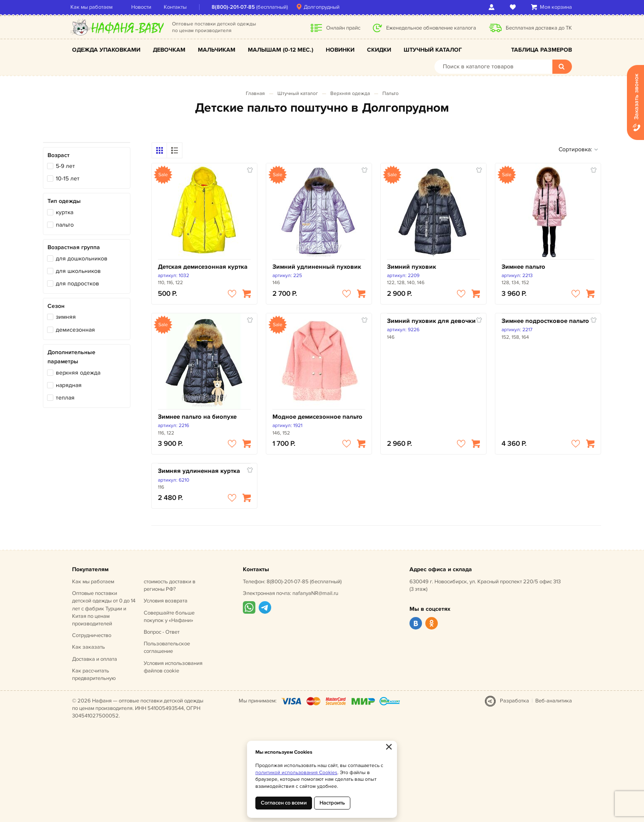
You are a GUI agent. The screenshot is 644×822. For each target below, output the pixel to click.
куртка (65, 212)
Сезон (56, 306)
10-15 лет (68, 179)
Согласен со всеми (284, 803)
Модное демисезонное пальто (317, 417)
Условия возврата (166, 601)
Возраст (59, 155)
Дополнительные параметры (71, 357)
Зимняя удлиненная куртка (199, 471)
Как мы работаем (93, 7)
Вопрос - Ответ (162, 632)
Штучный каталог (433, 50)
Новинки (340, 50)
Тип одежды (64, 201)
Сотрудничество (92, 635)
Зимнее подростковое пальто (545, 321)
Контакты (177, 7)
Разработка (514, 701)
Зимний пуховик (412, 267)
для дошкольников (82, 259)
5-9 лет (65, 166)
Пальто (391, 94)
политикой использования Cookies (296, 773)
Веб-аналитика (554, 701)
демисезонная (75, 330)
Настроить (332, 803)
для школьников (78, 271)
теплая (65, 398)
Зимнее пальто (523, 267)
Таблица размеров (542, 50)
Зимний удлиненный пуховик (317, 267)
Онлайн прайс (343, 28)
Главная (255, 94)
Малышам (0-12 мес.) (281, 50)
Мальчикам (217, 50)
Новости (143, 7)
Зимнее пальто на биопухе (197, 417)
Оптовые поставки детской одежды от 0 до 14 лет (104, 608)
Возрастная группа (74, 247)
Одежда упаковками (106, 50)
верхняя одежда (78, 373)
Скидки (379, 50)
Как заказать (89, 647)
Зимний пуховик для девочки (431, 321)
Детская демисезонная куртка (203, 267)
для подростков (77, 284)
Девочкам (169, 50)
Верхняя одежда (350, 94)
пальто (65, 225)
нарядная (69, 385)
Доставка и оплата (95, 659)
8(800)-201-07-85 (235, 7)
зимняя (66, 317)
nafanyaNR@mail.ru (315, 593)
